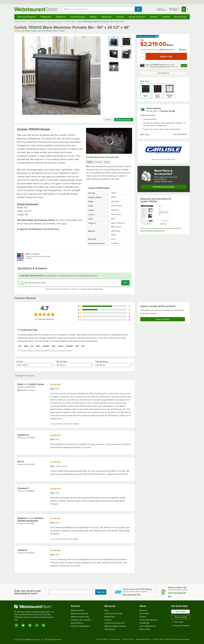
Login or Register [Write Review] (162, 319)
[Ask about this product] (75, 283)
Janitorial (154, 17)
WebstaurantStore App (80, 617)
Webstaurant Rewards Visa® (160, 67)
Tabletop (93, 17)
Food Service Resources (114, 623)
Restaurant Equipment (27, 17)
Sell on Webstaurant (148, 626)
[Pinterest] (44, 625)
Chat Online (177, 622)
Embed (107, 162)
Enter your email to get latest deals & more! (27, 592)
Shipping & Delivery (180, 626)
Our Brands (144, 614)
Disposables (107, 17)
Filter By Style (61, 361)
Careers (143, 617)
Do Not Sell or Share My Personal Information (171, 639)
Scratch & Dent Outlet (113, 614)
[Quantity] (143, 56)
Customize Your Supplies (81, 620)
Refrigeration (46, 17)
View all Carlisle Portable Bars (164, 159)
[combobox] (99, 9)
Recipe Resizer (77, 623)
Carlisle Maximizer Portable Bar (102, 157)
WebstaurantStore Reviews (115, 626)
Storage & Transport (137, 17)
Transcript (98, 162)
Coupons (108, 620)
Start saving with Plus (132, 595)
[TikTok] (37, 625)
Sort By (19, 361)
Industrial (166, 17)
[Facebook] (30, 625)
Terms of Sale (102, 639)
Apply (184, 66)
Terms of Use (86, 289)
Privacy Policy (99, 289)
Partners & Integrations (80, 626)
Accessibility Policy (143, 639)
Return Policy (145, 629)
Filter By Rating (102, 361)
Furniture (120, 17)
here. (64, 224)
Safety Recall (110, 629)
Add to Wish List (164, 73)
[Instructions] (147, 215)
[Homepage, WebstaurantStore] (36, 9)
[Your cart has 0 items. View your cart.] (186, 9)
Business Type (181, 17)
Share (108, 120)
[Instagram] (16, 625)
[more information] (174, 111)
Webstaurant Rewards (80, 614)
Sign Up (101, 592)
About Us (143, 610)
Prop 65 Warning (50, 229)
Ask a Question (124, 120)
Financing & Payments (149, 620)
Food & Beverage (78, 17)
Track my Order (181, 617)
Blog (106, 610)
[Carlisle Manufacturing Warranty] (164, 215)
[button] (114, 41)
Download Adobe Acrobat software (152, 231)
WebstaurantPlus (78, 610)
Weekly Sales (110, 617)
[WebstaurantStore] (36, 606)
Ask (125, 283)
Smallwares (61, 17)
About (90, 162)
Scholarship (144, 623)
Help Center (180, 612)
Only (142, 40)
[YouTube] (23, 625)
